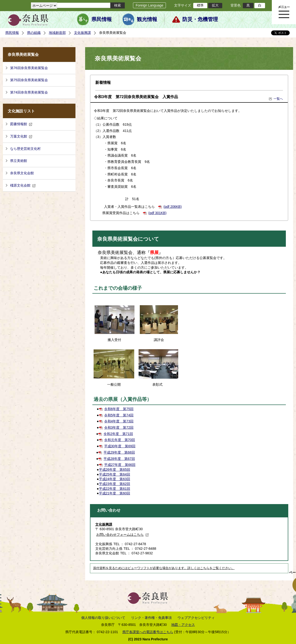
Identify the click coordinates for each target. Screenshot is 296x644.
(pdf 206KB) (173, 207)
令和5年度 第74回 (119, 415)
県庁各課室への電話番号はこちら (148, 632)
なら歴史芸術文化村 (25, 149)
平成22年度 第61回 (115, 489)
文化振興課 (82, 33)
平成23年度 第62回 (115, 484)
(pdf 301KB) (157, 213)
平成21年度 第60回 (115, 493)
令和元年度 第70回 (120, 440)
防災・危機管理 (200, 19)
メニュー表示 (284, 12)
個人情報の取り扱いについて (103, 618)
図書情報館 (21, 124)
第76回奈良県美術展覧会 (29, 68)
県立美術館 (19, 161)
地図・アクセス (183, 625)
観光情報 (147, 19)
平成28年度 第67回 (119, 459)
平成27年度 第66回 (120, 465)
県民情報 (102, 19)
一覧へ (278, 99)
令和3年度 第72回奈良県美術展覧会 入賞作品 (136, 97)
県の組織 (34, 33)
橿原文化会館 (23, 185)
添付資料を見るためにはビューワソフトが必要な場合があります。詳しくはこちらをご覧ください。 (164, 568)
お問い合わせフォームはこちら (123, 535)
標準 (200, 5)
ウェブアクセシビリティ (196, 618)
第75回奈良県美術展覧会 (29, 80)
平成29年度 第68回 (119, 452)
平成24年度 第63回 (115, 479)
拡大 (215, 5)
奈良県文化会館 (22, 173)
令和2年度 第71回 (118, 434)
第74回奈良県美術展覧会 (29, 92)
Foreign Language (149, 5)
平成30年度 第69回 (120, 446)
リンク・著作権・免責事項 (151, 618)
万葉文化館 (21, 136)
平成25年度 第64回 (115, 474)
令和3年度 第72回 (119, 427)
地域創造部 (57, 33)
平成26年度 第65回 (115, 470)
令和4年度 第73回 (119, 421)
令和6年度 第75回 (119, 409)
